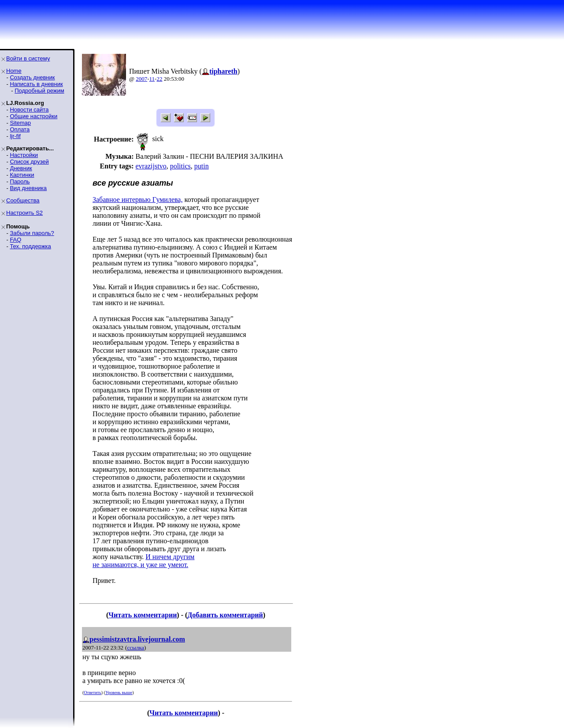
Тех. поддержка (30, 246)
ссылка (135, 648)
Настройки (24, 155)
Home (14, 71)
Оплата (20, 129)
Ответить (92, 693)
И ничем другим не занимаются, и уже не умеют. (143, 561)
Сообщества (23, 200)
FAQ (15, 240)
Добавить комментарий (225, 615)
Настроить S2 (24, 213)
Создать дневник (32, 77)
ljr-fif (15, 136)
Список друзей (29, 162)
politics (180, 166)
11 (152, 79)
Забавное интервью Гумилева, (137, 200)
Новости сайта (29, 110)
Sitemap (20, 123)
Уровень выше (119, 693)
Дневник (21, 168)
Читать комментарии (143, 615)
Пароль (20, 181)
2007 (141, 79)
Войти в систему (28, 58)
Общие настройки (33, 116)
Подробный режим (39, 91)
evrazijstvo (151, 166)
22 (159, 79)
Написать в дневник (36, 84)
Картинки (22, 175)
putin (202, 166)
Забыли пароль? (32, 233)
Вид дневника (28, 188)
